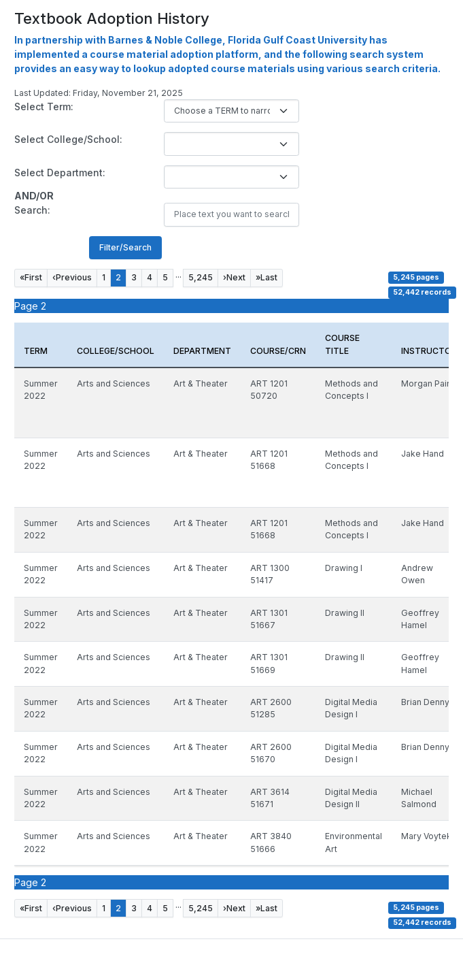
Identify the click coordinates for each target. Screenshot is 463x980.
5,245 (201, 277)
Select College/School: (68, 139)
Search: (32, 210)
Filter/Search (125, 247)
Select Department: (60, 173)
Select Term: (44, 107)
